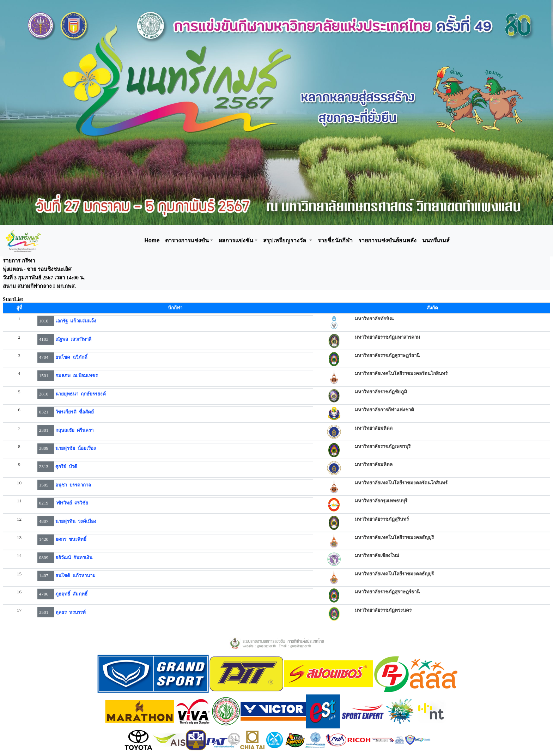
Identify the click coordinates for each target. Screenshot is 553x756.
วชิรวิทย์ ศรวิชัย (72, 503)
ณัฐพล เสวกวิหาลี (73, 339)
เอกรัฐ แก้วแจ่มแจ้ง (76, 321)
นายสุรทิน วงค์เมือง (76, 521)
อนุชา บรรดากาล (73, 485)
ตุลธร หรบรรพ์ (71, 612)
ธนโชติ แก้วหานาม (75, 576)
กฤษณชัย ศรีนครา (74, 430)
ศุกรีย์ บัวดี (66, 467)
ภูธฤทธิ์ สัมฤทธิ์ (71, 594)
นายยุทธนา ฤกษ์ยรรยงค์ (81, 394)
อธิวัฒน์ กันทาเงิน (74, 558)
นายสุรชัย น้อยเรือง (76, 448)
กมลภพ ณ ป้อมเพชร (77, 376)
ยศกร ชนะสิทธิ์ (71, 539)
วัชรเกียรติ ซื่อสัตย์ (75, 412)
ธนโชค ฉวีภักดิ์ (71, 357)
